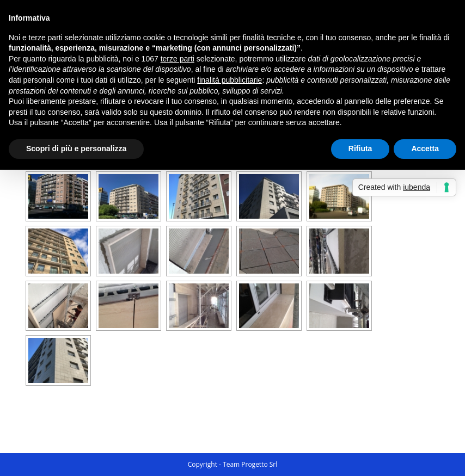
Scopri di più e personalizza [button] (76, 149)
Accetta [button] (425, 149)
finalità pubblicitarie (230, 80)
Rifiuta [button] (360, 149)
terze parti (178, 59)
